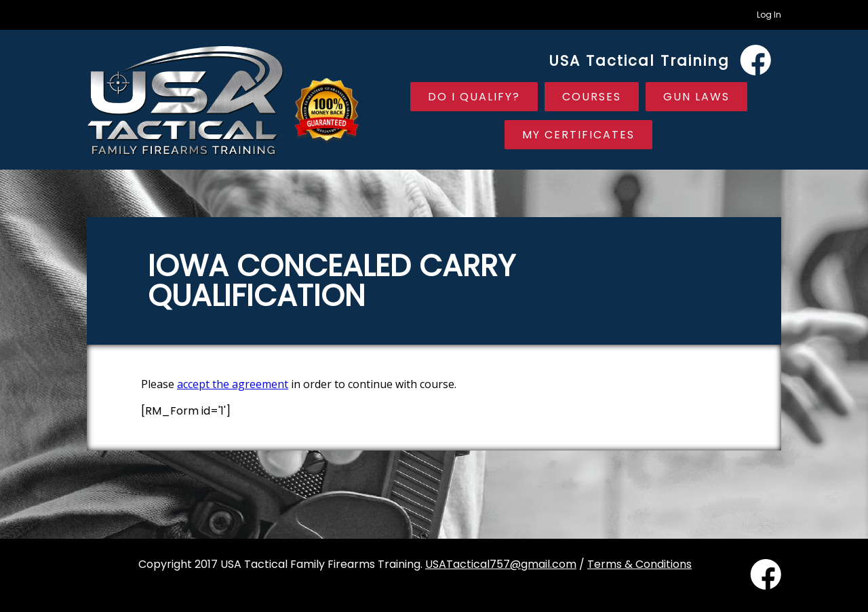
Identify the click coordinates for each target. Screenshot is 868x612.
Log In (769, 15)
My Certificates (578, 135)
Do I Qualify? (474, 97)
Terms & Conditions (639, 564)
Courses (592, 97)
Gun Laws (696, 97)
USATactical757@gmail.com (501, 564)
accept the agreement (233, 384)
